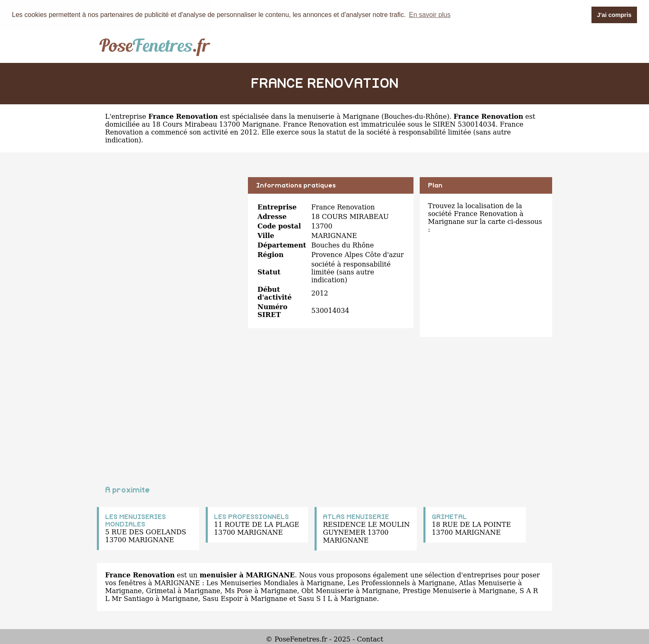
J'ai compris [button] (614, 15)
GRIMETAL (449, 517)
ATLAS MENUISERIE (356, 517)
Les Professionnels (379, 583)
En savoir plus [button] (430, 15)
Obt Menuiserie (327, 590)
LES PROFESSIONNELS (251, 517)
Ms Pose (238, 590)
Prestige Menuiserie (437, 590)
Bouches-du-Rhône (416, 116)
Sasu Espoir (222, 598)
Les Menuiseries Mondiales (252, 583)
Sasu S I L (315, 598)
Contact (370, 639)
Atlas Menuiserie (487, 583)
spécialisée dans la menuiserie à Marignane (306, 116)
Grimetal (161, 590)
